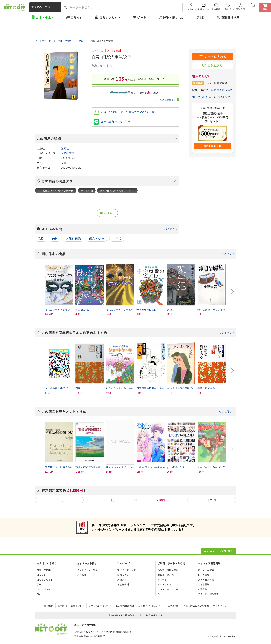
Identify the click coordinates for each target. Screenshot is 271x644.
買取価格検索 (228, 17)
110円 (59, 500)
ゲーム (142, 17)
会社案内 (49, 606)
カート (253, 9)
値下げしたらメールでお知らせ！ (212, 97)
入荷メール (204, 9)
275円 (212, 500)
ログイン (191, 9)
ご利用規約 (174, 606)
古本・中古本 (45, 17)
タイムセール (84, 575)
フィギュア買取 (206, 579)
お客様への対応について (151, 606)
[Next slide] (232, 291)
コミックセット (110, 17)
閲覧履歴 (241, 9)
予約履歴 (216, 9)
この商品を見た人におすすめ (138, 411)
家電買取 (202, 589)
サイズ (117, 238)
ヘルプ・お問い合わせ (169, 570)
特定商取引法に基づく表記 (88, 636)
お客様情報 (123, 584)
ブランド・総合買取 (208, 594)
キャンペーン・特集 (87, 570)
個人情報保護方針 (125, 606)
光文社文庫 (68, 153)
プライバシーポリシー (100, 606)
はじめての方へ (166, 575)
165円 (110, 500)
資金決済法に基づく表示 (196, 606)
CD (202, 17)
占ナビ (161, 594)
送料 (55, 238)
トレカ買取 (204, 575)
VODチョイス (164, 584)
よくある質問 (110, 229)
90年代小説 (87, 190)
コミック (77, 17)
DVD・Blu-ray (173, 17)
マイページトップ (127, 570)
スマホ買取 (204, 584)
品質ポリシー (78, 606)
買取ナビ (162, 579)
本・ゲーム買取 (206, 570)
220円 (161, 500)
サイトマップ (220, 606)
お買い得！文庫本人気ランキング (117, 190)
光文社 (65, 148)
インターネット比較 (168, 589)
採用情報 (62, 606)
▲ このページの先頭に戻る (218, 551)
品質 (41, 238)
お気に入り (228, 9)
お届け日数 (73, 238)
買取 (265, 9)
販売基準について (222, 90)
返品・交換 (97, 238)
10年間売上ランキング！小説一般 (56, 190)
